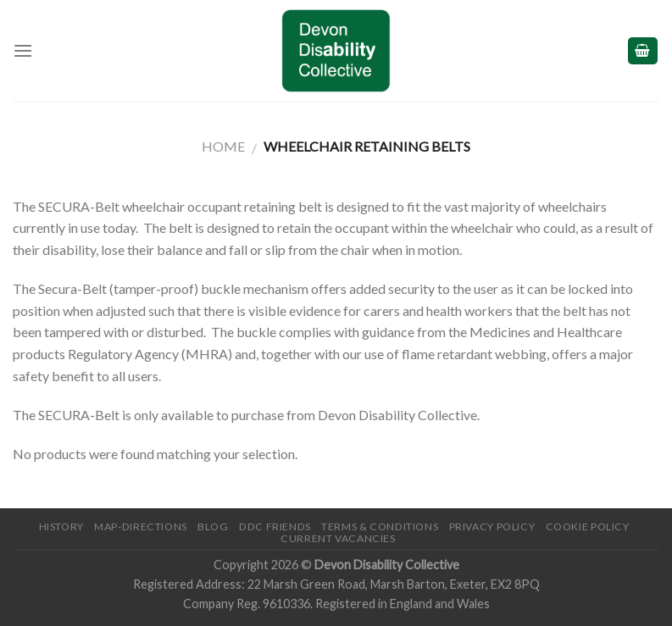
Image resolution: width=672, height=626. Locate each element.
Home (223, 146)
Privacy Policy (492, 526)
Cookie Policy (588, 526)
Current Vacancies (338, 538)
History (61, 526)
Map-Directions (141, 526)
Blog (213, 526)
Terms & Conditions (380, 526)
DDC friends (275, 526)
